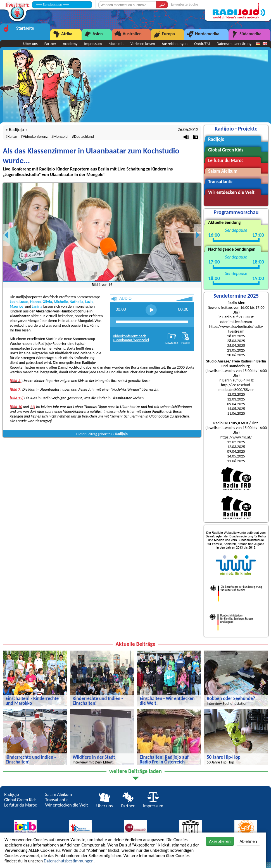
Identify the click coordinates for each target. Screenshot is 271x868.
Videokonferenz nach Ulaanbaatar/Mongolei (131, 338)
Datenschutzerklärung (234, 44)
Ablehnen (248, 841)
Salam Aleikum (59, 794)
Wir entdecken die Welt (67, 805)
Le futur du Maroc (21, 805)
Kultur (12, 137)
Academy (70, 44)
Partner (50, 44)
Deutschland (84, 137)
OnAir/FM (202, 44)
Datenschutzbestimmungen (69, 861)
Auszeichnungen (175, 44)
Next (198, 235)
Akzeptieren (220, 841)
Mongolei (61, 137)
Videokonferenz (35, 137)
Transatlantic (57, 800)
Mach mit (116, 44)
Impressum (93, 44)
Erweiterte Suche (185, 4)
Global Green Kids (20, 800)
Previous (7, 235)
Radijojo (121, 434)
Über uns (30, 44)
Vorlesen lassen (143, 44)
